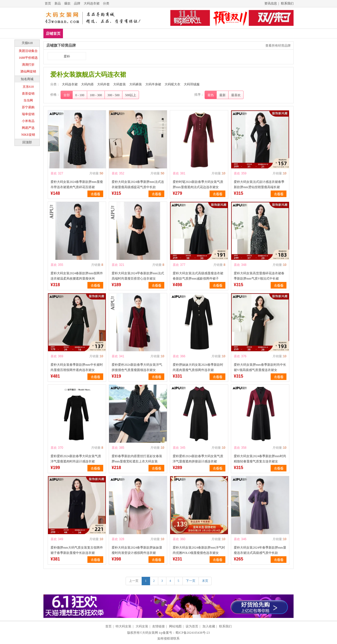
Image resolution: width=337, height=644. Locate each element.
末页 (205, 581)
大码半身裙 (194, 33)
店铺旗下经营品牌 (61, 45)
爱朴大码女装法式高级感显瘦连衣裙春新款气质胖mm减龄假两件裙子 (198, 276)
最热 (211, 95)
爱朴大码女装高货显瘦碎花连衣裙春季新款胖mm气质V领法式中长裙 (259, 276)
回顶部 (27, 142)
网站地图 (175, 626)
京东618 (28, 87)
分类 (106, 3)
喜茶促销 (28, 94)
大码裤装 (170, 33)
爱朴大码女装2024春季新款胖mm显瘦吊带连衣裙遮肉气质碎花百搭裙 (77, 184)
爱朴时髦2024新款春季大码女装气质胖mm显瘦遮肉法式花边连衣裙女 (198, 184)
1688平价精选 (28, 58)
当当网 (28, 100)
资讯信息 (271, 3)
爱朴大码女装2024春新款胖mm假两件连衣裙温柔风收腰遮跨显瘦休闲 (77, 276)
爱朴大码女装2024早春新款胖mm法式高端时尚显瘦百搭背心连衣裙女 (138, 276)
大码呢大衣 (221, 33)
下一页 (191, 581)
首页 (48, 3)
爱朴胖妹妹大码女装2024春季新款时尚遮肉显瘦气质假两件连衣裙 (198, 367)
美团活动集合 (28, 51)
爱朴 (67, 56)
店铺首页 (53, 34)
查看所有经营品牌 (278, 46)
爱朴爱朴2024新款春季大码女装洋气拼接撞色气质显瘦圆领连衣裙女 (137, 367)
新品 (58, 3)
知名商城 (27, 79)
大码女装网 (150, 633)
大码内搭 (101, 33)
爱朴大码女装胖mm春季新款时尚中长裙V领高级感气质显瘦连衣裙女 (260, 367)
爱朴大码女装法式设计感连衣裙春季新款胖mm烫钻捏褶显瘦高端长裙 (259, 184)
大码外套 (124, 33)
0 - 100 (80, 95)
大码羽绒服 (247, 33)
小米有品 (28, 121)
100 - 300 (96, 95)
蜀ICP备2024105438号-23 (193, 633)
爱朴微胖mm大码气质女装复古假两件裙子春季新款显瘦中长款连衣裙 (77, 550)
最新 (222, 95)
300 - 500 (113, 95)
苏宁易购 (28, 107)
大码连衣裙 (92, 3)
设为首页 (192, 626)
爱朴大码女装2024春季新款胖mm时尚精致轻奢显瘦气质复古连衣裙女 (260, 459)
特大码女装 (123, 626)
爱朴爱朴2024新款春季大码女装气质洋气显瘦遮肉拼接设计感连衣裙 (198, 459)
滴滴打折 (28, 65)
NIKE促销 (28, 135)
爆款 (67, 3)
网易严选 (28, 128)
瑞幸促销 (28, 114)
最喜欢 (236, 95)
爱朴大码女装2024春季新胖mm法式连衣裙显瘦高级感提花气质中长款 (138, 184)
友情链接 (158, 626)
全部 (67, 95)
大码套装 (147, 33)
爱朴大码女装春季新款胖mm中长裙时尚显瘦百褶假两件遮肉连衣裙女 (77, 367)
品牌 (77, 3)
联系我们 (287, 3)
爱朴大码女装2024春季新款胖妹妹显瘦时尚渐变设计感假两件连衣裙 (137, 550)
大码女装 (142, 626)
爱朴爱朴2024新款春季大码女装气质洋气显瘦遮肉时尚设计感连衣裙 (76, 459)
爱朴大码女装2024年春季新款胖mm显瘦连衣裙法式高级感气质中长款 (260, 550)
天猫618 (27, 43)
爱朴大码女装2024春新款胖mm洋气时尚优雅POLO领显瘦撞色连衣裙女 (199, 550)
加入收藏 (209, 626)
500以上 (131, 95)
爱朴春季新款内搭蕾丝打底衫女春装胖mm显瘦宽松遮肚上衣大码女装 (137, 459)
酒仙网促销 (28, 71)
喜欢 (54, 173)
